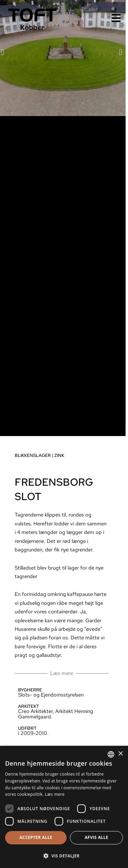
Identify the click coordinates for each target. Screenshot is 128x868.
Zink (49, 467)
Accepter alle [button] (36, 837)
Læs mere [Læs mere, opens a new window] (55, 794)
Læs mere (51, 685)
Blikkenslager (22, 467)
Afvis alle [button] (96, 837)
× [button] (120, 754)
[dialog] (64, 807)
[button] (110, 64)
